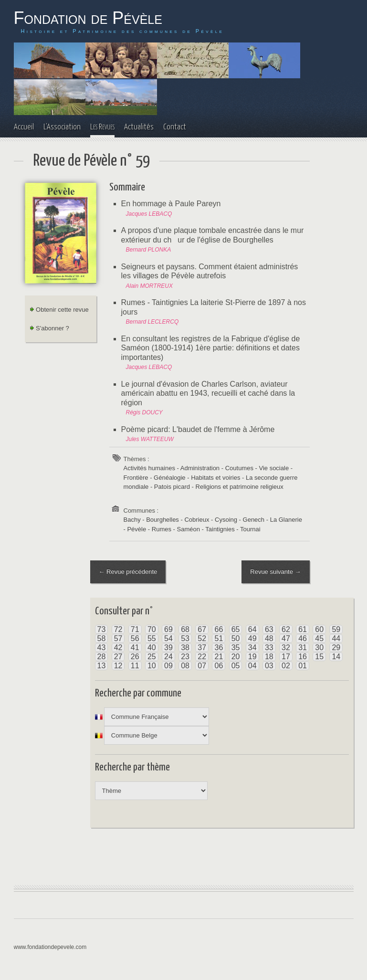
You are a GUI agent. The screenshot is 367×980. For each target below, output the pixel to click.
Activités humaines (149, 468)
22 (202, 657)
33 (269, 648)
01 (303, 666)
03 (269, 666)
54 (168, 638)
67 (202, 629)
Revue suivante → (275, 572)
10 (152, 666)
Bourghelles (163, 520)
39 (168, 648)
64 (252, 629)
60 (319, 629)
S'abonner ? (49, 328)
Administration (200, 468)
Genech (254, 520)
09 (168, 666)
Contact (175, 127)
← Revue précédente (128, 572)
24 (168, 657)
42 (118, 648)
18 (269, 657)
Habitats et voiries (215, 478)
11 (135, 666)
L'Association (62, 127)
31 (303, 648)
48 (269, 638)
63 (269, 629)
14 (336, 657)
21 (219, 657)
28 (102, 657)
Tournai (250, 529)
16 (303, 657)
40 (152, 648)
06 (219, 666)
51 (219, 638)
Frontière (136, 478)
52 (202, 638)
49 (252, 638)
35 (236, 648)
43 (102, 648)
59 (336, 629)
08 (185, 666)
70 (152, 629)
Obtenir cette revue (59, 310)
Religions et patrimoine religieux (240, 487)
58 (102, 638)
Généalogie (170, 478)
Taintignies (220, 529)
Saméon (189, 529)
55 (152, 638)
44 (336, 638)
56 (135, 638)
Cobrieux (197, 520)
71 (135, 629)
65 (236, 629)
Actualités (139, 127)
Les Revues (102, 127)
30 (319, 648)
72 (118, 629)
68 (185, 629)
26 (135, 657)
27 (118, 657)
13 (102, 666)
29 (336, 648)
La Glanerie (286, 520)
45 (319, 638)
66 (219, 629)
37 (202, 648)
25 (152, 657)
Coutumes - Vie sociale (257, 468)
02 (286, 666)
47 (286, 638)
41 (135, 648)
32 (286, 648)
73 (102, 629)
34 (252, 648)
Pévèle (136, 529)
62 (286, 629)
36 (219, 648)
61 (303, 629)
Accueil (24, 127)
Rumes (162, 529)
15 (319, 657)
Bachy (132, 520)
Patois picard (172, 487)
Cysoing (226, 520)
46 (303, 638)
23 (185, 657)
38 (185, 648)
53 (185, 638)
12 (118, 666)
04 (252, 666)
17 (286, 657)
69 (168, 629)
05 (236, 666)
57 (118, 638)
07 (202, 666)
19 (252, 657)
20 (236, 657)
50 (236, 638)
